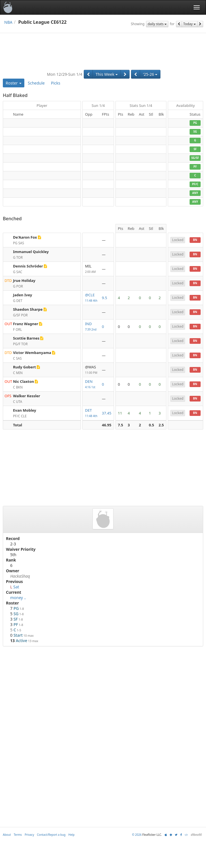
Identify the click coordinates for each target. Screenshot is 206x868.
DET (91, 413)
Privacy (29, 835)
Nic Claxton (23, 381)
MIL (91, 269)
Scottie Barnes (26, 338)
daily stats (157, 24)
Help (72, 835)
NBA (8, 22)
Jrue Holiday (24, 280)
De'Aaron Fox (25, 237)
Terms (18, 835)
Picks (56, 83)
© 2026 (137, 835)
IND (91, 327)
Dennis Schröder (28, 266)
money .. (18, 598)
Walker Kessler (27, 396)
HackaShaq (20, 576)
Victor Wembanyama (32, 353)
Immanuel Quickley (31, 252)
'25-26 (150, 74)
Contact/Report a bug (51, 835)
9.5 (104, 298)
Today (190, 24)
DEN (91, 384)
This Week (107, 74)
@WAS (91, 370)
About (7, 835)
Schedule (36, 83)
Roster (14, 83)
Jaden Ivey (22, 295)
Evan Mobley (25, 410)
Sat (16, 587)
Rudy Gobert (24, 367)
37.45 (107, 413)
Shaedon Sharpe (28, 309)
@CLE (91, 298)
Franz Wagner (26, 324)
